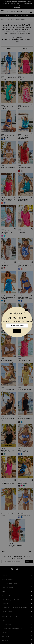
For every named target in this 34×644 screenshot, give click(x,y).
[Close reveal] (27, 310)
